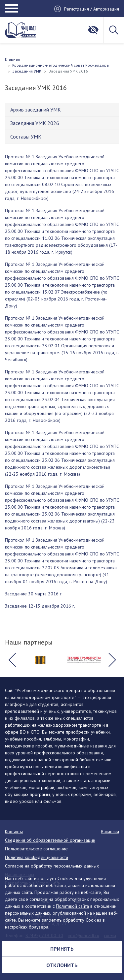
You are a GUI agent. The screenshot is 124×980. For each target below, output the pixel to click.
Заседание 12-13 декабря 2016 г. (40, 606)
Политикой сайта (72, 906)
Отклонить (62, 965)
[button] (12, 660)
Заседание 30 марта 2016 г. (34, 594)
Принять (62, 949)
